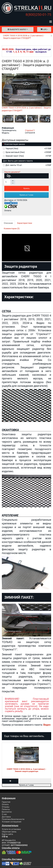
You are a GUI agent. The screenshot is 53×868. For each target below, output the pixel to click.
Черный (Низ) (27, 149)
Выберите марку (17, 29)
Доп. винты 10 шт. (27, 165)
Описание (8, 223)
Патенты (6, 809)
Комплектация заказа (15, 144)
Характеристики (25, 223)
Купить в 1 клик (26, 195)
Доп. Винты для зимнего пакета (18, 161)
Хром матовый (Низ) (27, 152)
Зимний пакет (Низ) (27, 156)
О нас (4, 814)
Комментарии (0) (12, 229)
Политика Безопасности (13, 819)
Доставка (6, 817)
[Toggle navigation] (51, 22)
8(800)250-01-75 (38, 15)
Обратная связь (9, 832)
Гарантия (6, 802)
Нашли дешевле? (12, 172)
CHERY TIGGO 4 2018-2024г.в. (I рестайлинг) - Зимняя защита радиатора (27, 770)
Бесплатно (7, 812)
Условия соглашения (12, 822)
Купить (26, 188)
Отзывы (6, 807)
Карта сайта (7, 834)
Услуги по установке (11, 829)
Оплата (5, 804)
